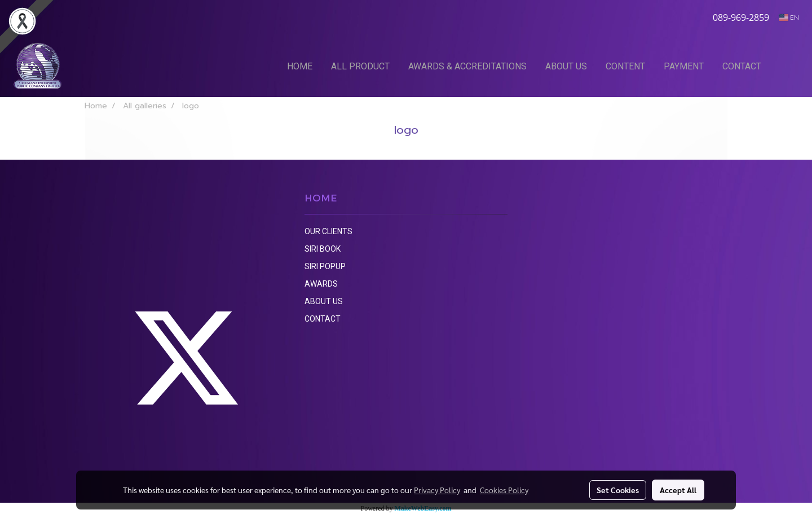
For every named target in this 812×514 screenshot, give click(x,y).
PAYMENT (684, 66)
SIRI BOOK (323, 249)
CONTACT (742, 66)
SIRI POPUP (325, 266)
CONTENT (625, 66)
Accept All (678, 490)
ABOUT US (566, 66)
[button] (788, 66)
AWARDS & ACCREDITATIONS (467, 66)
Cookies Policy (504, 490)
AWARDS (321, 284)
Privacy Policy (437, 490)
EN (789, 17)
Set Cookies (618, 490)
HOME (300, 66)
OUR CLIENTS (328, 231)
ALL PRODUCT (360, 66)
